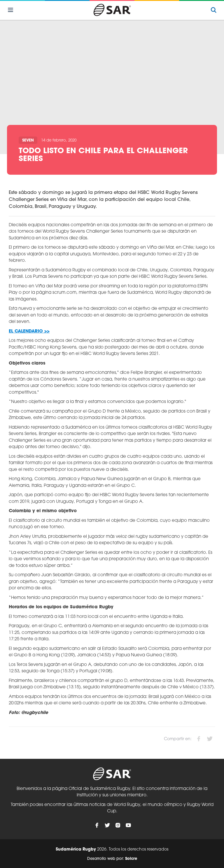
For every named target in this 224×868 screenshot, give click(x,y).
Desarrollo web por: (112, 859)
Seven (28, 140)
